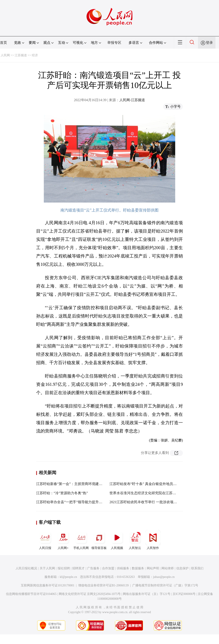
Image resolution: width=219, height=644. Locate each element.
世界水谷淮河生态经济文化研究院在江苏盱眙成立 (148, 493)
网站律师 (168, 568)
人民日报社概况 (26, 568)
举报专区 (114, 43)
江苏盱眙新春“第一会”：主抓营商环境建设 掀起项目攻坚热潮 (84, 484)
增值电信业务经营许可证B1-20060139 (103, 585)
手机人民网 (81, 540)
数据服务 (138, 568)
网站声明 (153, 568)
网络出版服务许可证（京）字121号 (147, 594)
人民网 (5, 55)
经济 (35, 55)
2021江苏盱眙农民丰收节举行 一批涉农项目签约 (147, 502)
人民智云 (135, 540)
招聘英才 (78, 568)
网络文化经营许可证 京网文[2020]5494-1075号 (90, 594)
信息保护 (182, 568)
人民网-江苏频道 (132, 100)
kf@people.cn (68, 577)
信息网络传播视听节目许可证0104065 (31, 594)
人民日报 (45, 540)
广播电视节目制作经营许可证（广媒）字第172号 (165, 585)
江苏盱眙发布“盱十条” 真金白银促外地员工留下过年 (150, 484)
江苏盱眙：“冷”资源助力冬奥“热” (62, 493)
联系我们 (197, 568)
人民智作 (153, 540)
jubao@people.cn (164, 577)
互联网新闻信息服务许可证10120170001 (48, 585)
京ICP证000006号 (184, 594)
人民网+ (63, 540)
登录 (209, 43)
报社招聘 (64, 568)
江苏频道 (21, 55)
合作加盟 (108, 568)
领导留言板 (99, 540)
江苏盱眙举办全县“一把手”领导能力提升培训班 (73, 502)
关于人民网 (47, 568)
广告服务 (93, 568)
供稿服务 (123, 568)
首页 (4, 43)
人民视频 (117, 540)
